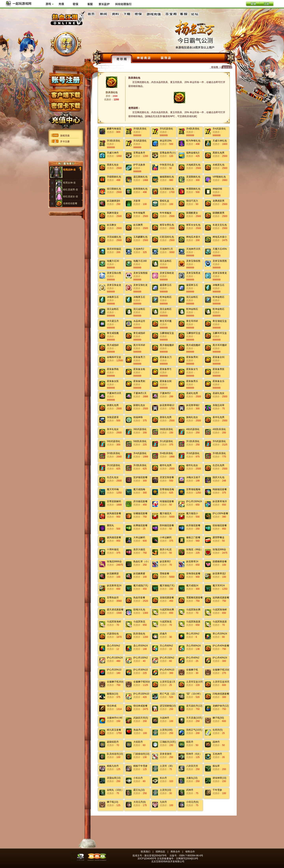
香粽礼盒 (164, 201)
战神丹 (216, 742)
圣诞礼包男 (192, 393)
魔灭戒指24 (192, 586)
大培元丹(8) (140, 802)
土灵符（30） (167, 766)
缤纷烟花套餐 (220, 525)
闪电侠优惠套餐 (221, 694)
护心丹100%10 (141, 694)
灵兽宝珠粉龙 (167, 273)
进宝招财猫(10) (168, 706)
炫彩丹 (190, 742)
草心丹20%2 (193, 634)
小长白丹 (138, 778)
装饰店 (166, 59)
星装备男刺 (139, 381)
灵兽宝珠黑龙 (193, 273)
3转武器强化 (140, 429)
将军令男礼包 (167, 225)
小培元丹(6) (192, 802)
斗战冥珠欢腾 (167, 610)
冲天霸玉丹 (113, 321)
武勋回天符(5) (141, 718)
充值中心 (66, 119)
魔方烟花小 (192, 513)
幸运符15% (166, 141)
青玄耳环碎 (192, 321)
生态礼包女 (113, 477)
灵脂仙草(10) (114, 778)
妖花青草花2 (219, 574)
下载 (127, 14)
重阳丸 (110, 525)
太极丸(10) (192, 778)
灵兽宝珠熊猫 (140, 273)
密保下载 (66, 105)
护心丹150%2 (167, 658)
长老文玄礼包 (220, 225)
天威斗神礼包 (220, 141)
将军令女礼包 (193, 225)
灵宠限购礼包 (193, 177)
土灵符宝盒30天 (221, 682)
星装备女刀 (166, 357)
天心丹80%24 (193, 646)
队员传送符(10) (115, 754)
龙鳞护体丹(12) (221, 706)
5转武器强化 (114, 441)
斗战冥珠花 (139, 622)
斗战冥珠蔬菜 (193, 622)
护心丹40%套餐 (221, 646)
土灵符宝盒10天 (195, 682)
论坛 (196, 14)
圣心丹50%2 (114, 646)
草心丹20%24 (220, 634)
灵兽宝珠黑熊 (220, 261)
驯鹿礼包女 (139, 405)
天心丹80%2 (166, 646)
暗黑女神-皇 (69, 183)
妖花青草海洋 (220, 501)
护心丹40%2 (193, 658)
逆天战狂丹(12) (194, 706)
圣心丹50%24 (141, 646)
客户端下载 (66, 93)
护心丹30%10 (141, 670)
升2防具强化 (140, 465)
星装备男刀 (139, 357)
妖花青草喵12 (167, 405)
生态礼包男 (219, 465)
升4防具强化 (193, 129)
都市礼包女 (192, 465)
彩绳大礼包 (139, 610)
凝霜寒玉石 (166, 285)
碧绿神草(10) (219, 778)
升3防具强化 (114, 141)
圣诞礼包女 (219, 393)
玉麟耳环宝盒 (220, 333)
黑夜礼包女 (113, 165)
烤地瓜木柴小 (220, 237)
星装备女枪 (139, 369)
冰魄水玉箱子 (193, 477)
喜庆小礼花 (166, 549)
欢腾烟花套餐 (140, 525)
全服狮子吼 (192, 670)
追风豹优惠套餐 (221, 598)
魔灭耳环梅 (113, 489)
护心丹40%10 (167, 670)
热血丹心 (138, 730)
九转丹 (163, 802)
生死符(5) (218, 730)
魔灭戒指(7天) (141, 586)
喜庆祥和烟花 (114, 249)
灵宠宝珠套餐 (167, 477)
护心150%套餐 (220, 513)
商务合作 (175, 852)
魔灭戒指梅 (139, 489)
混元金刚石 (166, 261)
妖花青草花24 (114, 586)
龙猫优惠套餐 (167, 598)
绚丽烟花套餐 (220, 489)
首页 (92, 14)
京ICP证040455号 (147, 859)
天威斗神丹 (113, 153)
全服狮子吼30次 (115, 682)
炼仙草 (216, 766)
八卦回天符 (192, 766)
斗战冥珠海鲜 (220, 610)
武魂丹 (163, 634)
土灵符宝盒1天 (168, 682)
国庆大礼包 (219, 477)
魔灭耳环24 (219, 586)
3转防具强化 (166, 429)
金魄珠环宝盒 (114, 357)
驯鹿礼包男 (113, 405)
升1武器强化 (166, 441)
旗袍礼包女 (192, 417)
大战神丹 (164, 718)
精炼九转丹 (113, 766)
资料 (115, 14)
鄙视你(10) (113, 694)
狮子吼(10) (113, 802)
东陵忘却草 (219, 405)
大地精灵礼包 (193, 165)
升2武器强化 (114, 465)
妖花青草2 (165, 562)
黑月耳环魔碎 (220, 345)
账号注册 (66, 79)
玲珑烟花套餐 (167, 501)
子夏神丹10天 (114, 393)
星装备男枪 (113, 369)
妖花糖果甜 (113, 574)
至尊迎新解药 (114, 501)
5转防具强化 (140, 441)
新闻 (103, 14)
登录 (253, 4)
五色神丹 (217, 754)
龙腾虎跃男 (219, 201)
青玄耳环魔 (166, 321)
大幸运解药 (139, 537)
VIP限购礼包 (219, 177)
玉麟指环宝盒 (193, 333)
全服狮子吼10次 (221, 670)
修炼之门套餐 (193, 537)
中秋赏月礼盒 (167, 165)
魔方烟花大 (166, 513)
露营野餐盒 (219, 537)
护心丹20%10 (114, 670)
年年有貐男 (139, 213)
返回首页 (227, 67)
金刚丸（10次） (115, 790)
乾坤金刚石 (166, 297)
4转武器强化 (193, 429)
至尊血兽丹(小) (168, 153)
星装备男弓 (166, 369)
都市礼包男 (166, 465)
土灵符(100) (166, 730)
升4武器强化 (219, 129)
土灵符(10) (165, 790)
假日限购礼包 (114, 189)
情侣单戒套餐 (140, 706)
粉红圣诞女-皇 (71, 197)
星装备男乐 (192, 381)
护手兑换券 (139, 165)
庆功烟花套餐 (140, 501)
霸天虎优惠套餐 (115, 610)
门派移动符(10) (141, 754)
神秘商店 (144, 59)
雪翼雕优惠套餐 (194, 598)
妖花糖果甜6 (114, 201)
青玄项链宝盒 (220, 321)
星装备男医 (219, 369)
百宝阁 (171, 14)
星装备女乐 (219, 381)
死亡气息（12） (168, 694)
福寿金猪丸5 (193, 153)
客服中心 (184, 14)
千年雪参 (217, 790)
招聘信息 (160, 852)
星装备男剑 (192, 357)
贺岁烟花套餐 (140, 477)
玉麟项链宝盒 (167, 333)
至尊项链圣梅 (167, 489)
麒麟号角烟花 (114, 129)
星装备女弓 (192, 369)
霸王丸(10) (139, 790)
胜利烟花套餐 (167, 525)
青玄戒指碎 (139, 333)
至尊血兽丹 (139, 153)
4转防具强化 (219, 429)
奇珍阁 (121, 59)
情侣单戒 (112, 706)
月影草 (137, 201)
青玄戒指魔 (113, 333)
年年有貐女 (166, 213)
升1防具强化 (193, 441)
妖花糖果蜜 (139, 574)
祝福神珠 (138, 417)
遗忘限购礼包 (140, 177)
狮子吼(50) (218, 718)
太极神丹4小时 (115, 718)
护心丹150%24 (194, 501)
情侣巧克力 (192, 201)
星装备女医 (113, 381)
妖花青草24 (192, 562)
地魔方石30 (113, 261)
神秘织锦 (217, 189)
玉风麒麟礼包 (140, 237)
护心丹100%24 (115, 658)
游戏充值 (154, 14)
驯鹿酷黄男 (219, 213)
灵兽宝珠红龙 (140, 285)
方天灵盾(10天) (194, 718)
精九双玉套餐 (114, 730)
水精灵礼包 (219, 165)
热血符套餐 (139, 598)
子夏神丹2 (165, 393)
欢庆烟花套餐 (193, 525)
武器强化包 (113, 634)
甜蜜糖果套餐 (220, 562)
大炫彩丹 (138, 742)
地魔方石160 (140, 261)
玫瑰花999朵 (219, 549)
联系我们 (146, 852)
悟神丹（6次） (194, 754)
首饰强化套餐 (193, 574)
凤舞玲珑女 (113, 213)
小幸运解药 (166, 537)
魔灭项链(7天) (167, 586)
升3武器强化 (140, 141)
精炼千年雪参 (140, 766)
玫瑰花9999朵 (114, 562)
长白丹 (163, 778)
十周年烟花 (113, 549)
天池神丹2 (139, 249)
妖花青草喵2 (193, 405)
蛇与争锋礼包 (193, 141)
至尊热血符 (113, 598)
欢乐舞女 (112, 225)
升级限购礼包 (114, 177)
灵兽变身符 (166, 754)
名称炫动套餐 (70, 203)
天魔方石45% (220, 249)
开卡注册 (65, 142)
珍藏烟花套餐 (140, 513)
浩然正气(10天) (194, 730)
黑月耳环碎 (139, 345)
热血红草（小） (142, 562)
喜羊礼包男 (219, 417)
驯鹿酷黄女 (192, 213)
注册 (267, 4)
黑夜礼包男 (219, 153)
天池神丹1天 (166, 249)
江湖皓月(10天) (168, 742)
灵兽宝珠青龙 (220, 273)
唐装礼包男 (166, 417)
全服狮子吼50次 (142, 682)
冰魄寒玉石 (219, 285)
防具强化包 (139, 634)
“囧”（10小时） (194, 694)
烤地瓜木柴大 (193, 237)
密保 (138, 14)
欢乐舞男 (138, 225)
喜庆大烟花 (139, 549)
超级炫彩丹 (113, 742)
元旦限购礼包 (167, 189)
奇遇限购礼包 (193, 189)
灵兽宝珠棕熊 (193, 261)
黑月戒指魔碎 (193, 345)
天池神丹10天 (193, 249)
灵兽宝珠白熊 (114, 273)
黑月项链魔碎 (167, 345)
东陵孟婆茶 (113, 417)
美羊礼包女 (113, 429)
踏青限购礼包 (140, 189)
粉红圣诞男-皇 (71, 190)
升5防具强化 (140, 129)
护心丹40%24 (220, 658)
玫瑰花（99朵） (195, 549)
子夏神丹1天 (140, 393)
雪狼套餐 (164, 574)
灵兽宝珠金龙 (114, 285)
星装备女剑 (219, 357)
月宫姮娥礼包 (114, 237)
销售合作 (190, 852)
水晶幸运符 (139, 321)
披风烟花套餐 (114, 513)
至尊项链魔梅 (193, 489)
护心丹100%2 (141, 658)
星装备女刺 (166, 381)
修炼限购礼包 (167, 177)
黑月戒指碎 (113, 345)
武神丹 (190, 790)
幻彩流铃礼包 (167, 237)
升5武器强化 (166, 129)
